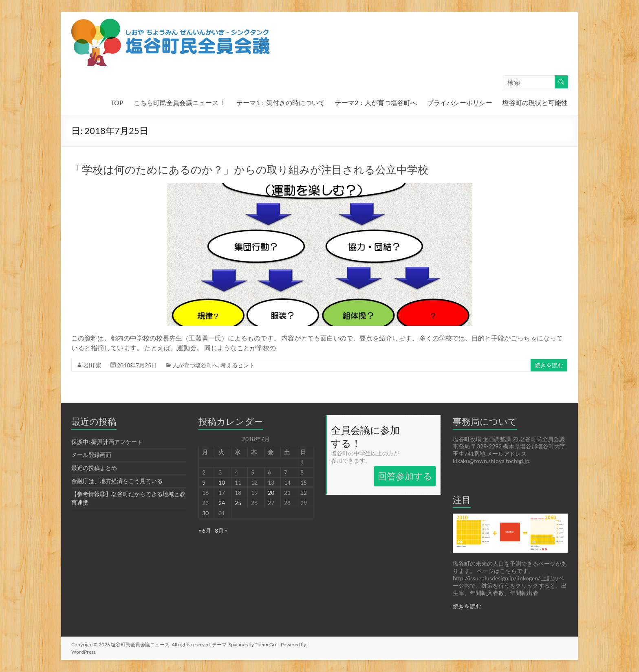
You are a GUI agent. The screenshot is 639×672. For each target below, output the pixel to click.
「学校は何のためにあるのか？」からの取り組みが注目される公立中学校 (250, 169)
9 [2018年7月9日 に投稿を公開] (204, 482)
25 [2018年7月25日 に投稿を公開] (238, 503)
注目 (462, 500)
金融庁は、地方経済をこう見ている (117, 481)
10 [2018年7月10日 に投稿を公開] (222, 482)
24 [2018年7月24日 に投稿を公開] (222, 503)
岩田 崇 (92, 365)
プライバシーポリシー (460, 102)
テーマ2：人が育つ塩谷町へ (376, 102)
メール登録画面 (91, 455)
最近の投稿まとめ (94, 468)
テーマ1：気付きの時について (281, 102)
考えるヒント (238, 365)
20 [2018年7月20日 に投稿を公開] (271, 493)
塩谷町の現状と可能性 (535, 102)
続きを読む (549, 365)
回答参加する (405, 476)
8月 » (221, 530)
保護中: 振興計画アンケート (107, 442)
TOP (117, 102)
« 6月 (205, 530)
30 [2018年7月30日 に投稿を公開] (205, 513)
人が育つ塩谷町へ (195, 365)
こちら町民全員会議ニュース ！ (180, 102)
